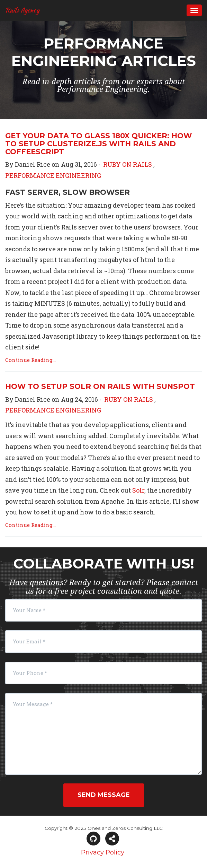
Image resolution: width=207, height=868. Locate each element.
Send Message (104, 795)
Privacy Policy (103, 852)
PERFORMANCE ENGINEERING (53, 175)
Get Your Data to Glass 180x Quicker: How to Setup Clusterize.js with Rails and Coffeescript (98, 144)
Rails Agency (22, 10)
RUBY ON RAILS (128, 164)
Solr (138, 490)
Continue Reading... (30, 360)
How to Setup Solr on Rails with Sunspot (100, 386)
